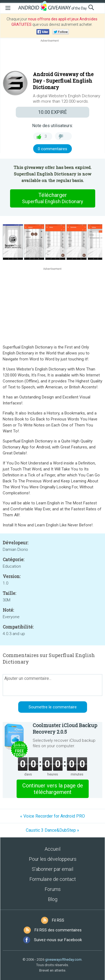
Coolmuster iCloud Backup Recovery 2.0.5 (65, 728)
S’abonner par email (53, 869)
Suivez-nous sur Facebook (58, 940)
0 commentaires (53, 149)
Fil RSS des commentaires (58, 930)
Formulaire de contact (53, 879)
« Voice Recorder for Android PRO (53, 816)
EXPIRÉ (53, 112)
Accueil (53, 849)
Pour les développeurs (53, 859)
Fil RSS (58, 920)
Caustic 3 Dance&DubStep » (53, 830)
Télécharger (53, 198)
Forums (53, 889)
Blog (53, 899)
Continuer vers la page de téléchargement (53, 789)
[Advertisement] (53, 56)
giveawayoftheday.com (63, 959)
